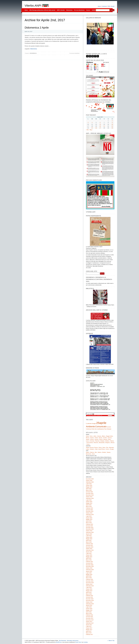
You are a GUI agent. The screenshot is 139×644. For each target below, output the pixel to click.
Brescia (113, 443)
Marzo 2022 (89, 542)
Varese (88, 439)
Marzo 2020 (89, 578)
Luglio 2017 (89, 626)
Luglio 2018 (89, 607)
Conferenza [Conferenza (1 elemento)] (89, 429)
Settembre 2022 (90, 532)
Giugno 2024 (89, 502)
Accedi (113, 6)
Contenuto (104, 6)
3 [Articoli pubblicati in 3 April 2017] (88, 122)
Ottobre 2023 (89, 513)
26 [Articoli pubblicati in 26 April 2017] (96, 128)
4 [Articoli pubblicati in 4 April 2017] (92, 122)
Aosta (87, 436)
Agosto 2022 (89, 534)
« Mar (87, 130)
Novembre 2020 (90, 566)
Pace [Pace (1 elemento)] (105, 429)
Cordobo (86, 642)
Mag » (91, 130)
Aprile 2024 (89, 505)
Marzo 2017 (89, 633)
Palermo (92, 452)
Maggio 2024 (89, 503)
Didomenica (69, 10)
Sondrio (105, 438)
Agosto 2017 (89, 625)
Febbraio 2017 (89, 634)
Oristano (92, 449)
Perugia (112, 449)
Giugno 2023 (89, 518)
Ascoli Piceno (102, 449)
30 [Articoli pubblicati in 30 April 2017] (112, 128)
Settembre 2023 (90, 515)
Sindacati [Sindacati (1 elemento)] (109, 429)
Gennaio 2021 (89, 563)
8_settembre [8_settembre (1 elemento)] (89, 423)
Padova (112, 441)
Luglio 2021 (89, 553)
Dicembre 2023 (90, 511)
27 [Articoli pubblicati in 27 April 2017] (100, 128)
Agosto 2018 (89, 605)
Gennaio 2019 (89, 597)
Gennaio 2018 (89, 617)
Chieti (96, 449)
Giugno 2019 (89, 589)
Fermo (107, 449)
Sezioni (88, 10)
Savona (105, 439)
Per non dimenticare (79, 10)
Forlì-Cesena (90, 443)
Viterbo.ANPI (33, 6)
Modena (107, 441)
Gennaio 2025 (89, 492)
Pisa (107, 447)
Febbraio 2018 (89, 615)
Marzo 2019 (89, 594)
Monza (88, 438)
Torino (91, 436)
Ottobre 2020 (89, 568)
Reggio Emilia (109, 436)
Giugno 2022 (89, 537)
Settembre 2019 (90, 586)
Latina (88, 449)
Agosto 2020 (89, 571)
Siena (104, 447)
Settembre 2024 (90, 498)
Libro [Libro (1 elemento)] (96, 429)
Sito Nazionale (62, 641)
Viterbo (88, 447)
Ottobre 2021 (89, 549)
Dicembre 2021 (90, 547)
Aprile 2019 (89, 592)
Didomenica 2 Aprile (37, 28)
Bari (96, 452)
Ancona (92, 447)
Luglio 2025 (89, 484)
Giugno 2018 (89, 609)
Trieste (96, 438)
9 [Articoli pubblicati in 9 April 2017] (112, 122)
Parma (101, 439)
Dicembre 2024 (90, 493)
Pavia (109, 439)
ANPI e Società (61, 10)
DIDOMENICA (33, 53)
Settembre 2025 (90, 482)
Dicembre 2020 (90, 565)
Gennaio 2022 (89, 545)
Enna (93, 454)
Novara (100, 438)
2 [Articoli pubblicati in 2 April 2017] (112, 121)
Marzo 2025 (89, 490)
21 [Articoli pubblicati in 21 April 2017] (104, 126)
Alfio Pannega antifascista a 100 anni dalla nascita (42, 10)
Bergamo (108, 443)
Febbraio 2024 (89, 508)
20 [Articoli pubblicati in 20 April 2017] (100, 126)
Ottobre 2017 (89, 622)
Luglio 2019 (89, 587)
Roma (100, 447)
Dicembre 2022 (90, 528)
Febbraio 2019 (89, 596)
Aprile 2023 (89, 521)
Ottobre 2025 (89, 481)
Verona (92, 439)
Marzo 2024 (89, 506)
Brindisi (104, 452)
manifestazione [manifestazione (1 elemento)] (100, 429)
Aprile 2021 (89, 558)
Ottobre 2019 (89, 584)
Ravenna (96, 443)
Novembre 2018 (90, 600)
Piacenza (97, 441)
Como (88, 444)
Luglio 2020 (89, 573)
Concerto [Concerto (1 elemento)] (109, 427)
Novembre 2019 (90, 583)
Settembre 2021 (90, 550)
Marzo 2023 (89, 523)
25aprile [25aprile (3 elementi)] (101, 423)
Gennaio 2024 (89, 510)
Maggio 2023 (89, 519)
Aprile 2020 (89, 576)
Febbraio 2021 (89, 562)
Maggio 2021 (89, 557)
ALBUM (94, 10)
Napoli (88, 452)
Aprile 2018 (89, 612)
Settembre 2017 (90, 623)
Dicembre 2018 (90, 599)
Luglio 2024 (89, 500)
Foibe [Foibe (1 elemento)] (93, 429)
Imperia (92, 438)
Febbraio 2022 (89, 544)
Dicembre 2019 (90, 581)
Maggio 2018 (89, 610)
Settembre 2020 (90, 570)
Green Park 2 (79, 642)
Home (99, 6)
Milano (104, 436)
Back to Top (111, 641)
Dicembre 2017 (90, 618)
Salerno (100, 452)
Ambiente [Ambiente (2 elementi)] (90, 427)
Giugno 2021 (89, 555)
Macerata (111, 447)
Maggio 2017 (89, 630)
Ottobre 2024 (89, 497)
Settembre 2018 (90, 604)
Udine (95, 436)
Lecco (87, 441)
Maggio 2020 (89, 575)
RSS (109, 6)
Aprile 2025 (89, 489)
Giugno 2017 (89, 628)
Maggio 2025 (89, 487)
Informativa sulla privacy (73, 641)
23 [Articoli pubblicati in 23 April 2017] (112, 126)
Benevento (89, 454)
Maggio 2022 (89, 539)
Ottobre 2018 (89, 602)
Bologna (102, 441)
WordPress (59, 642)
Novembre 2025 (90, 479)
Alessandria (102, 443)
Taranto (109, 452)
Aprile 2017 (89, 631)
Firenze (96, 447)
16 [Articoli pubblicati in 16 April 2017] (112, 124)
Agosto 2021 (89, 552)
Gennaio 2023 (89, 526)
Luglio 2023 (89, 516)
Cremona (92, 441)
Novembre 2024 (90, 495)
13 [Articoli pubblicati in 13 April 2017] (100, 124)
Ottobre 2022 (89, 531)
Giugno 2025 (89, 485)
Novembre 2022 (90, 529)
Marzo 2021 (89, 560)
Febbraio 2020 (89, 579)
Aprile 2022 (89, 540)
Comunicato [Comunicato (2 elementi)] (101, 427)
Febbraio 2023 (89, 524)
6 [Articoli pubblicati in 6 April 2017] (100, 122)
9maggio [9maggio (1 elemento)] (94, 423)
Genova (110, 438)
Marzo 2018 (89, 613)
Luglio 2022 (89, 536)
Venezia (99, 436)
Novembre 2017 (90, 620)
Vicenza (96, 439)
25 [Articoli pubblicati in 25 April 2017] (92, 128)
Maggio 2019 (89, 591)
